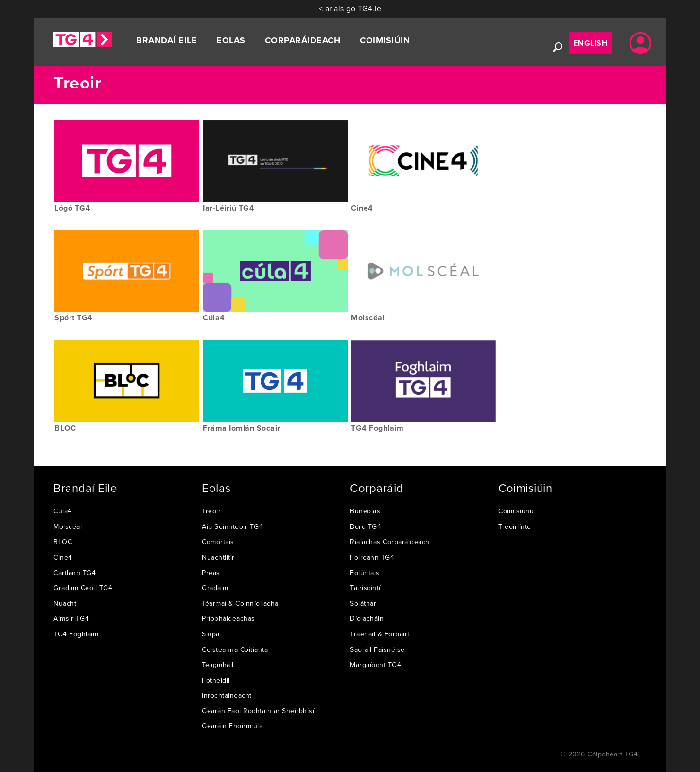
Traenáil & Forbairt (380, 634)
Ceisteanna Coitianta (235, 649)
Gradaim (215, 588)
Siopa (211, 634)
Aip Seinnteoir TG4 (232, 526)
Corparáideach (303, 40)
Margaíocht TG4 (376, 665)
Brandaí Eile (166, 40)
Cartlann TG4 (75, 573)
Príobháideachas (228, 618)
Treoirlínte (515, 526)
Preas (211, 573)
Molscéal (68, 526)
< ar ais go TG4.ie (350, 8)
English (591, 43)
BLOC (63, 542)
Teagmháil (218, 665)
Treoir (211, 511)
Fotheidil (216, 680)
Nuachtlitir (218, 557)
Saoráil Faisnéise (377, 649)
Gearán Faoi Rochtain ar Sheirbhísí (258, 711)
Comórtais (218, 542)
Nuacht (65, 603)
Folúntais (365, 573)
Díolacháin (367, 618)
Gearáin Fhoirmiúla (232, 726)
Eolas (231, 40)
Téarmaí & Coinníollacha (240, 603)
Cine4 (63, 557)
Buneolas (365, 511)
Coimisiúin (385, 40)
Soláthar (363, 603)
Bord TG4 (366, 526)
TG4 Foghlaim (76, 634)
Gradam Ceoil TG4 (83, 588)
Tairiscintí (365, 588)
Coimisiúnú (516, 511)
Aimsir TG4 (71, 618)
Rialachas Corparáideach (390, 542)
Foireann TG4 (372, 557)
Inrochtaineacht (227, 695)
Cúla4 (63, 511)
